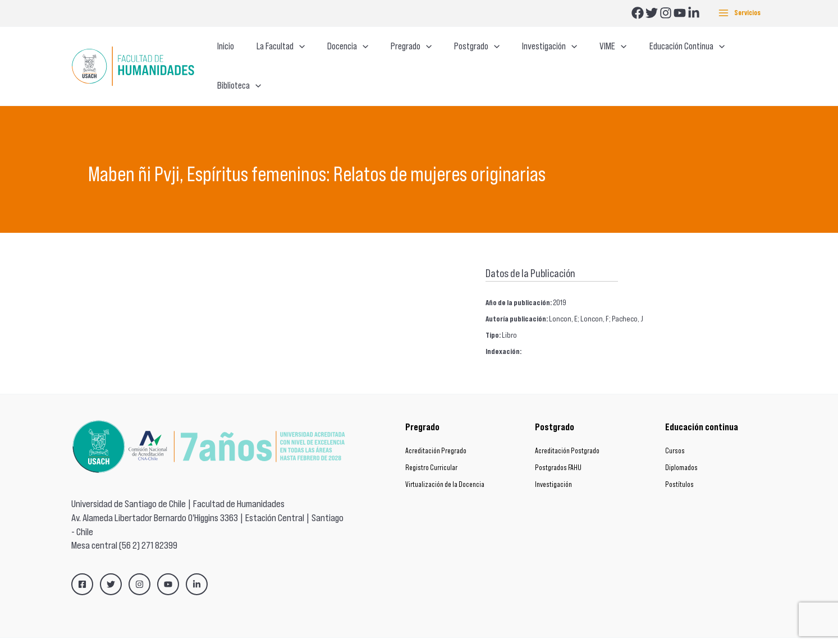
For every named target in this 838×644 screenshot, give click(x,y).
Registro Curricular (431, 446)
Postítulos (679, 463)
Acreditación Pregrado (436, 429)
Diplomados (681, 446)
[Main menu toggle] (739, 13)
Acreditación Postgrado (567, 429)
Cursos (675, 429)
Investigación (553, 463)
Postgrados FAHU (558, 446)
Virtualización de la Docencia (445, 463)
